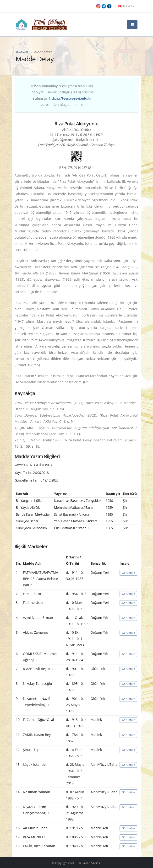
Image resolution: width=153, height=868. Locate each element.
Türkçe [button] (126, 6)
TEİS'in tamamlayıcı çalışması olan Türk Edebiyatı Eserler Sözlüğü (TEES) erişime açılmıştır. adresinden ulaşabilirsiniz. (62, 95)
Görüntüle (128, 573)
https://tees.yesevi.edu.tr (70, 98)
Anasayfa (22, 52)
